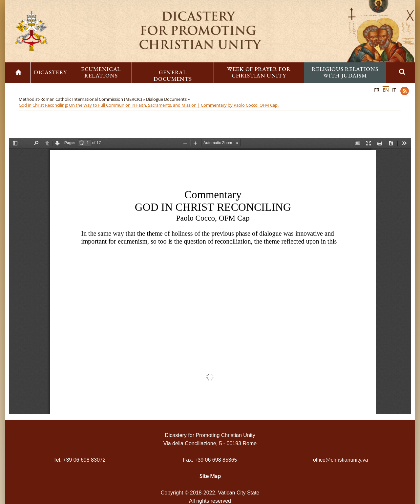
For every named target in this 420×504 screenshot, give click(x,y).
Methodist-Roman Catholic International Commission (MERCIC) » (82, 99)
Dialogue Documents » (168, 99)
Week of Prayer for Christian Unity (259, 72)
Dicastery (50, 72)
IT (394, 90)
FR (377, 90)
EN (386, 90)
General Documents (173, 76)
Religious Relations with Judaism (345, 72)
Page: (70, 143)
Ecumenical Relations (101, 72)
